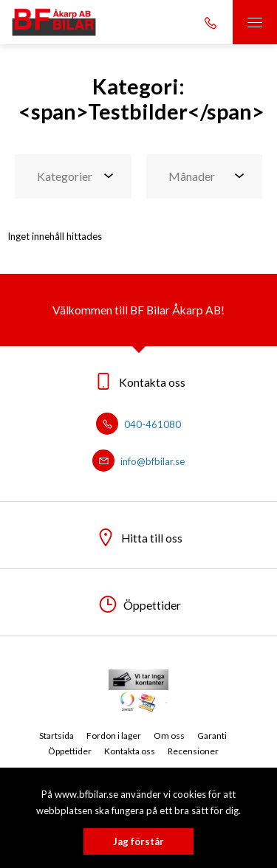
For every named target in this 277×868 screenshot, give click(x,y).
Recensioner (193, 751)
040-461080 (138, 424)
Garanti (212, 736)
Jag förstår (138, 841)
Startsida (57, 736)
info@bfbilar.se (138, 461)
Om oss (169, 736)
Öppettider (70, 751)
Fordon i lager (114, 736)
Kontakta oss (130, 751)
